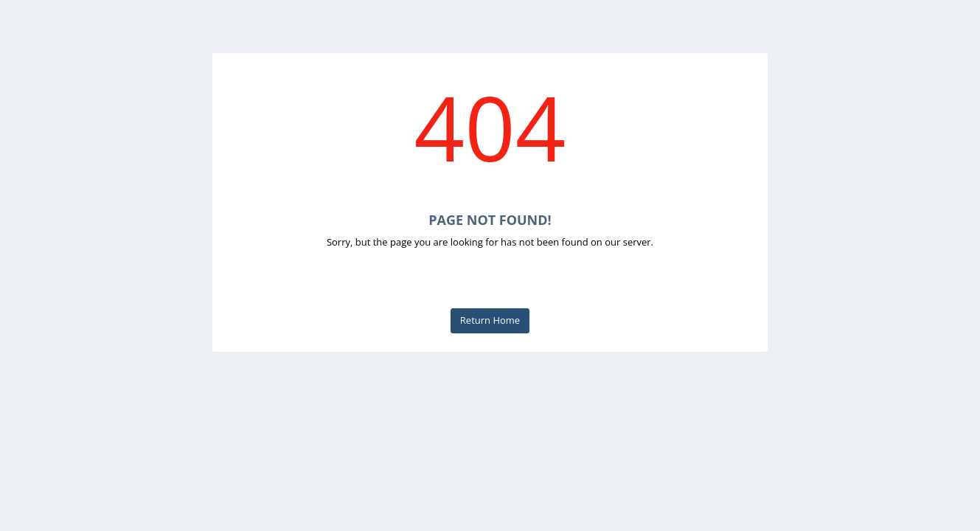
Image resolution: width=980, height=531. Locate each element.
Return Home (490, 320)
